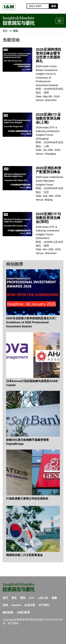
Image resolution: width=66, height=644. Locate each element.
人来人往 (43, 598)
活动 (5, 605)
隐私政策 (8, 612)
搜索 (54, 6)
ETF (32, 598)
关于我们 (44, 605)
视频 (54, 598)
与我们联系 (23, 612)
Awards (16, 605)
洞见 (14, 598)
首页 (5, 31)
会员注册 (30, 605)
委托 (23, 598)
